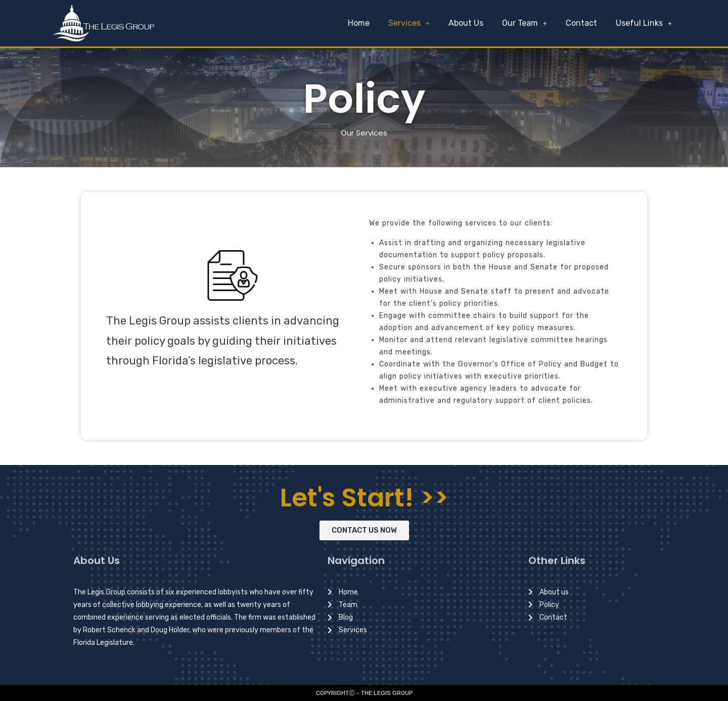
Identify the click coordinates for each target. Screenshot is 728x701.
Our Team (527, 23)
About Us (469, 23)
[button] (364, 530)
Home (364, 23)
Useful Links (644, 23)
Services (414, 23)
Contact (583, 23)
